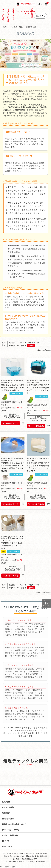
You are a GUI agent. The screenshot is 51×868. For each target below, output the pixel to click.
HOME (5, 27)
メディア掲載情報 (10, 835)
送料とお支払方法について (14, 824)
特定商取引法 (8, 819)
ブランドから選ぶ (8, 16)
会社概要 (6, 813)
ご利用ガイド (8, 802)
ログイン (6, 841)
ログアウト (7, 846)
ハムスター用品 (17, 27)
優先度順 (12, 343)
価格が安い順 (34, 343)
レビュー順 (22, 343)
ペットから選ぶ (3, 15)
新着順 (24, 346)
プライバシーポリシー (12, 830)
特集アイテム (14, 14)
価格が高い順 (14, 346)
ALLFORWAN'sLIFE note (18, 12)
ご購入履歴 (31, 13)
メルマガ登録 (8, 807)
